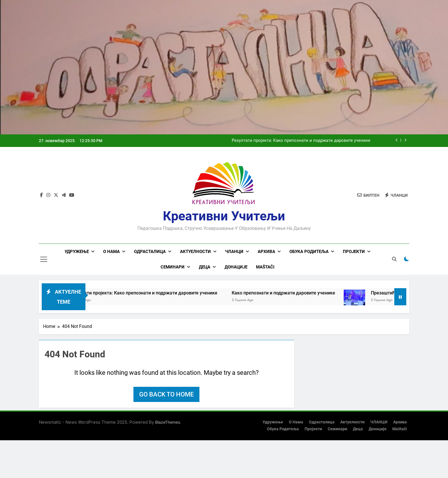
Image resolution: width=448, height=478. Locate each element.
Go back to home (166, 394)
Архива (266, 252)
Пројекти (354, 252)
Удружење (77, 252)
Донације (236, 267)
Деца (205, 267)
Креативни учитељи (224, 216)
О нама (111, 252)
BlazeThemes (168, 422)
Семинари (173, 267)
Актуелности (195, 252)
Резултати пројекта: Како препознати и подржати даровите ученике (301, 141)
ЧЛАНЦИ (234, 252)
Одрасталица (150, 252)
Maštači (265, 267)
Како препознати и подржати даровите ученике (291, 293)
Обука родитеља (309, 252)
